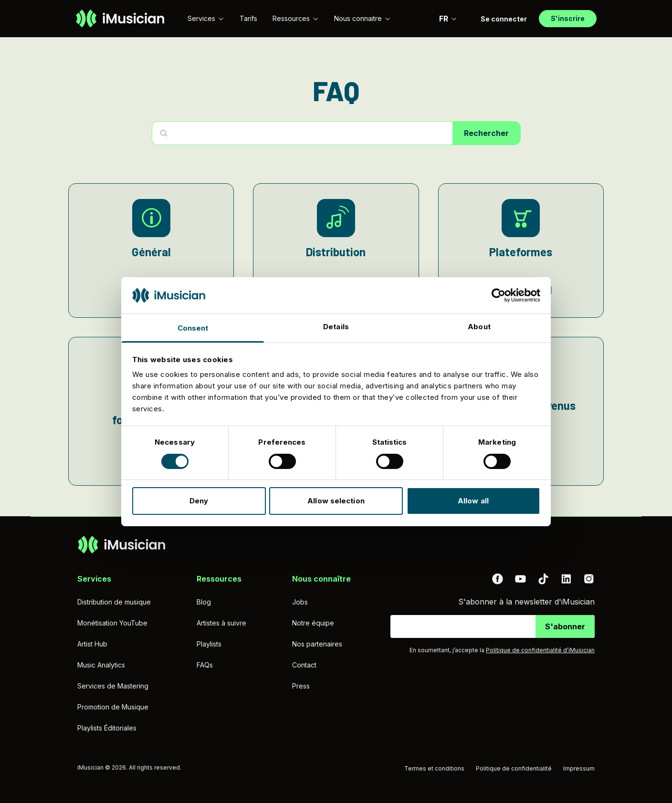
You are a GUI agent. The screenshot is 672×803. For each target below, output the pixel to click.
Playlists (209, 644)
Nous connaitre (362, 18)
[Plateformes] (521, 250)
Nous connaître (321, 579)
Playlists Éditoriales (107, 728)
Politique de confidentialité (514, 768)
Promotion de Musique (113, 707)
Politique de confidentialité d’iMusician (540, 650)
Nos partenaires (317, 644)
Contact (304, 665)
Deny (199, 501)
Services (206, 18)
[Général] (151, 250)
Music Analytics (101, 665)
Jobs (300, 602)
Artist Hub (92, 644)
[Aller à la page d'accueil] (120, 19)
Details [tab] (336, 327)
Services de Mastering (113, 686)
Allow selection (336, 501)
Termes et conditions (434, 768)
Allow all (473, 501)
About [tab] (479, 327)
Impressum (579, 768)
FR (448, 19)
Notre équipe (313, 623)
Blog (204, 602)
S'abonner (565, 626)
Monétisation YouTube (112, 623)
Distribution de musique (114, 602)
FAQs (205, 665)
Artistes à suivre (221, 623)
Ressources (296, 18)
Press (301, 686)
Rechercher (486, 133)
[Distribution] (336, 250)
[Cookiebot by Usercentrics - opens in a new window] (499, 295)
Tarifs (248, 18)
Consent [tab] (193, 328)
